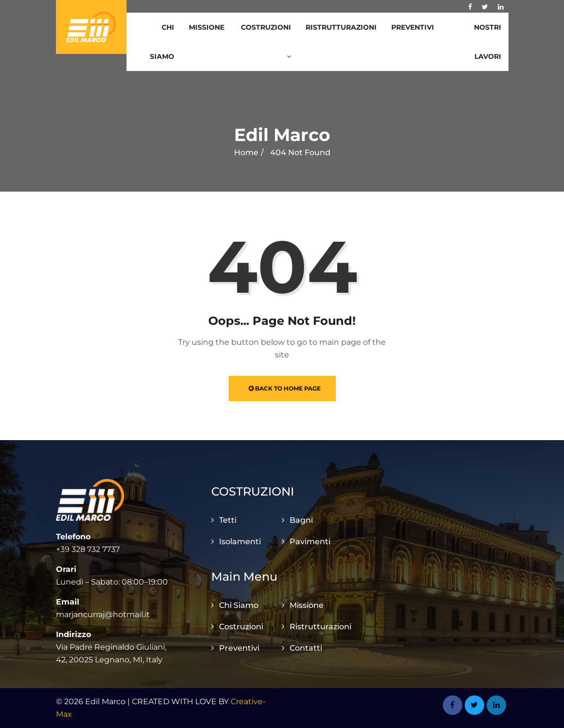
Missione (207, 27)
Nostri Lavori (488, 42)
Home (246, 152)
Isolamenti (240, 542)
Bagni (301, 520)
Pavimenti (310, 542)
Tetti (228, 520)
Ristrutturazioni (341, 27)
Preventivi (413, 27)
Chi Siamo (162, 42)
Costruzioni (266, 41)
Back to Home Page (285, 388)
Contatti (306, 648)
